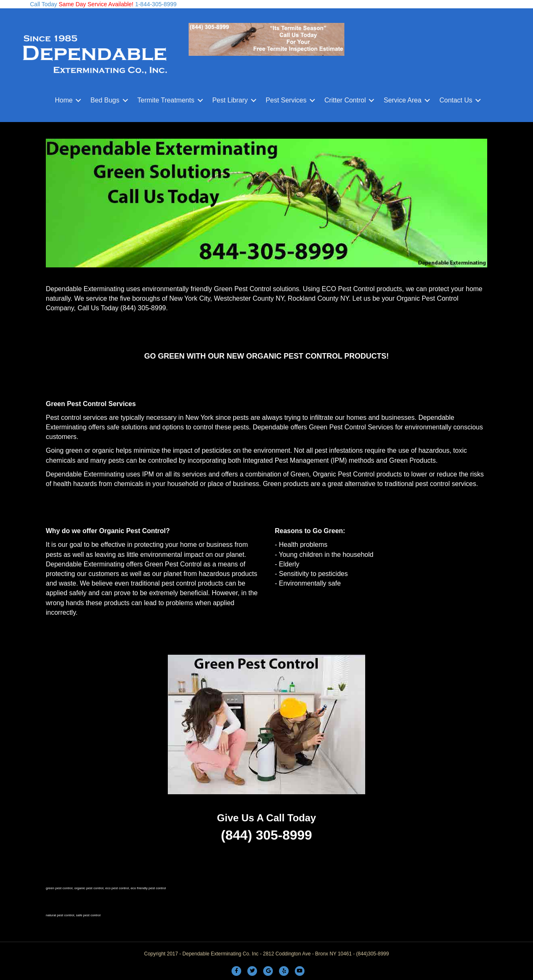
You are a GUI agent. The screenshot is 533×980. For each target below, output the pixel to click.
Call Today (44, 4)
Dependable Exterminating (85, 289)
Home (64, 100)
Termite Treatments (166, 100)
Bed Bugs (105, 100)
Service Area (402, 100)
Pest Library (230, 100)
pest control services (446, 484)
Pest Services (286, 100)
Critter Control (345, 100)
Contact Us (456, 100)
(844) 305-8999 (143, 308)
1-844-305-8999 (155, 4)
